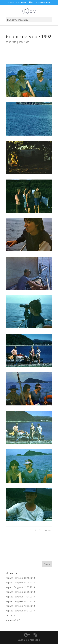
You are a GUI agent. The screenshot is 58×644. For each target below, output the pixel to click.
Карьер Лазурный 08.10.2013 (20, 578)
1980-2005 (24, 42)
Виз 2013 (10, 615)
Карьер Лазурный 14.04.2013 (20, 597)
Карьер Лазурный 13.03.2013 (20, 606)
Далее (47, 530)
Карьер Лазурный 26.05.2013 (20, 592)
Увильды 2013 (13, 620)
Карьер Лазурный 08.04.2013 (20, 582)
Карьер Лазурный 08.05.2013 (20, 601)
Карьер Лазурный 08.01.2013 (20, 611)
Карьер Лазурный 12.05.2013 (20, 587)
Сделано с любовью (29, 640)
